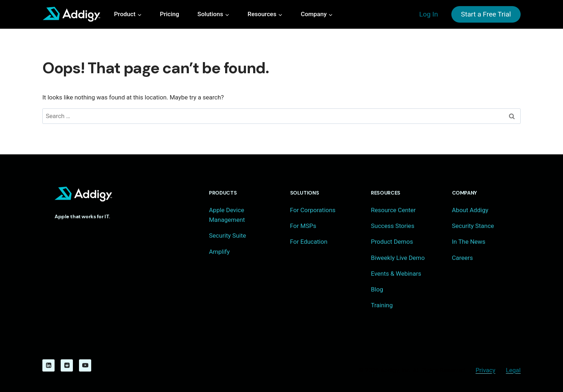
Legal (513, 370)
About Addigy (470, 210)
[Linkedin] (48, 365)
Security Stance (473, 226)
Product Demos (392, 242)
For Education (309, 242)
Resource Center (393, 210)
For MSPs (303, 226)
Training (382, 305)
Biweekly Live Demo (398, 258)
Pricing (169, 14)
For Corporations (313, 210)
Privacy (486, 370)
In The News (469, 242)
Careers (462, 258)
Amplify (219, 252)
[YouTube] (85, 365)
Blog (377, 289)
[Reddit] (67, 365)
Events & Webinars (396, 274)
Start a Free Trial (486, 14)
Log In (428, 14)
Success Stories (393, 226)
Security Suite (227, 235)
